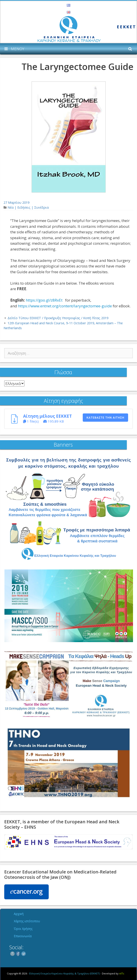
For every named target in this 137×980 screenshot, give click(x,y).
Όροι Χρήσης (23, 929)
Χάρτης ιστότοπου (27, 921)
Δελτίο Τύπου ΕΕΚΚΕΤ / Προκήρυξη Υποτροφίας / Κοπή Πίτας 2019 (58, 318)
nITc (122, 973)
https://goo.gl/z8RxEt (44, 300)
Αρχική (19, 914)
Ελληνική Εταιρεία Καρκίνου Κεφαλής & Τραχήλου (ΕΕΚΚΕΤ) (64, 973)
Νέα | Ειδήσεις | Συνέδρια (28, 207)
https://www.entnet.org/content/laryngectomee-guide (65, 306)
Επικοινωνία (23, 936)
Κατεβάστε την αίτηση (105, 418)
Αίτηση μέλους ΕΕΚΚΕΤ (47, 416)
